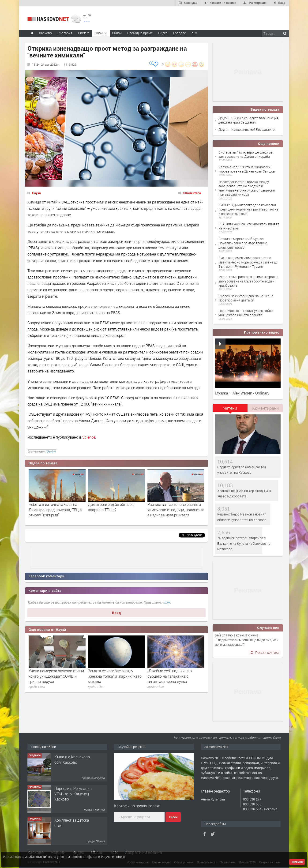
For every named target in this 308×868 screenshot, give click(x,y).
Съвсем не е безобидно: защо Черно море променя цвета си (246, 298)
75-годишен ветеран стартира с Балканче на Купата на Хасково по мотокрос (244, 543)
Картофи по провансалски (137, 806)
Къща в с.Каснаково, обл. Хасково (72, 759)
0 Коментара (192, 193)
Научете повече (113, 857)
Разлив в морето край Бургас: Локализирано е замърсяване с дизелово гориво (243, 243)
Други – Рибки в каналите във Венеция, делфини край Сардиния (249, 120)
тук (167, 602)
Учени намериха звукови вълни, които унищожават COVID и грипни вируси (57, 676)
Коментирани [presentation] (265, 408)
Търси (173, 817)
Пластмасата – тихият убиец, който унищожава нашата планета (246, 313)
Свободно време (140, 33)
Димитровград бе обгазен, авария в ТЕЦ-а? (111, 507)
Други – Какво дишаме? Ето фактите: (247, 130)
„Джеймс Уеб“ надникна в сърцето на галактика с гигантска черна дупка (170, 676)
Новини (101, 33)
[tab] (230, 410)
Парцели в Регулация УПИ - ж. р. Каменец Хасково (73, 794)
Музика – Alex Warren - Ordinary (242, 393)
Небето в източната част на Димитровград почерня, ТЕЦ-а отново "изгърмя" (55, 510)
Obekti (50, 452)
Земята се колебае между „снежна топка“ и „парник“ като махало (115, 676)
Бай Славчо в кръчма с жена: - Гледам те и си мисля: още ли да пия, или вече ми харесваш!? (247, 640)
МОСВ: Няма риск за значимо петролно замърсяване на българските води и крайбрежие (248, 281)
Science (89, 437)
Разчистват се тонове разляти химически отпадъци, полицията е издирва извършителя (176, 510)
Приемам (297, 862)
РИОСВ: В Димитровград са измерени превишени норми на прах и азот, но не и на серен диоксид (248, 209)
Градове (180, 33)
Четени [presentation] (230, 408)
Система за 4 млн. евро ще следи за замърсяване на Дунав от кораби (246, 154)
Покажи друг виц (265, 652)
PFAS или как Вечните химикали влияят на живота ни (249, 226)
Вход (117, 613)
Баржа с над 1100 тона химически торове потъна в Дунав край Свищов (247, 169)
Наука (36, 193)
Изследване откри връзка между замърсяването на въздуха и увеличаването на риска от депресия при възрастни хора (247, 188)
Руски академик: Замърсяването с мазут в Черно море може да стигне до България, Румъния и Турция (248, 262)
